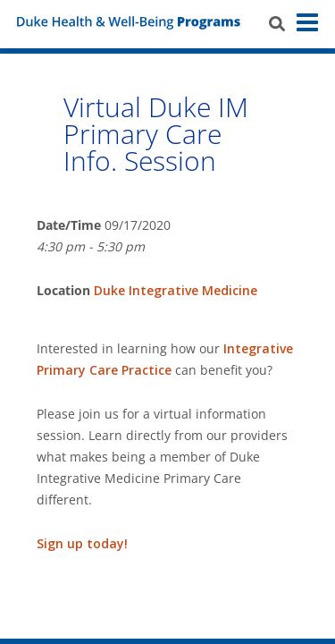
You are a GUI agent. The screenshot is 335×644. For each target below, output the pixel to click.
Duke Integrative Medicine (176, 290)
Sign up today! (84, 543)
